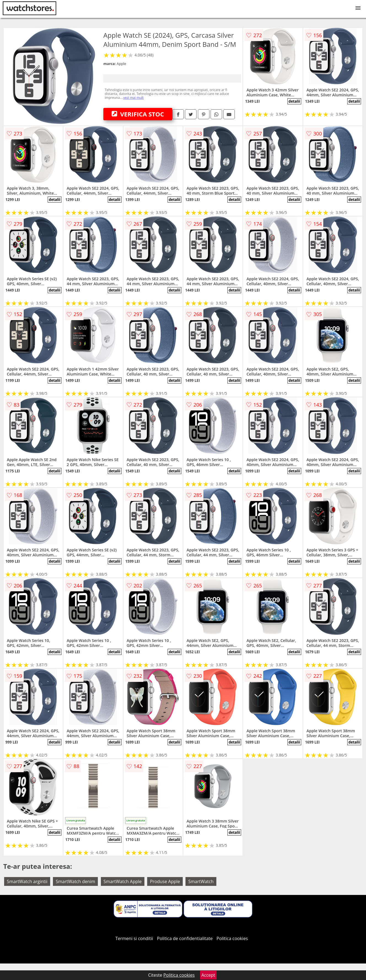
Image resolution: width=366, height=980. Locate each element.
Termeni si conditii (134, 938)
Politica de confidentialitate (185, 938)
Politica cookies (232, 938)
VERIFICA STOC (138, 114)
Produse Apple (165, 881)
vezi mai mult (133, 98)
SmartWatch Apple (123, 881)
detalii (294, 101)
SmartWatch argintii (27, 881)
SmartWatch (201, 881)
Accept (208, 975)
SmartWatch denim (75, 881)
